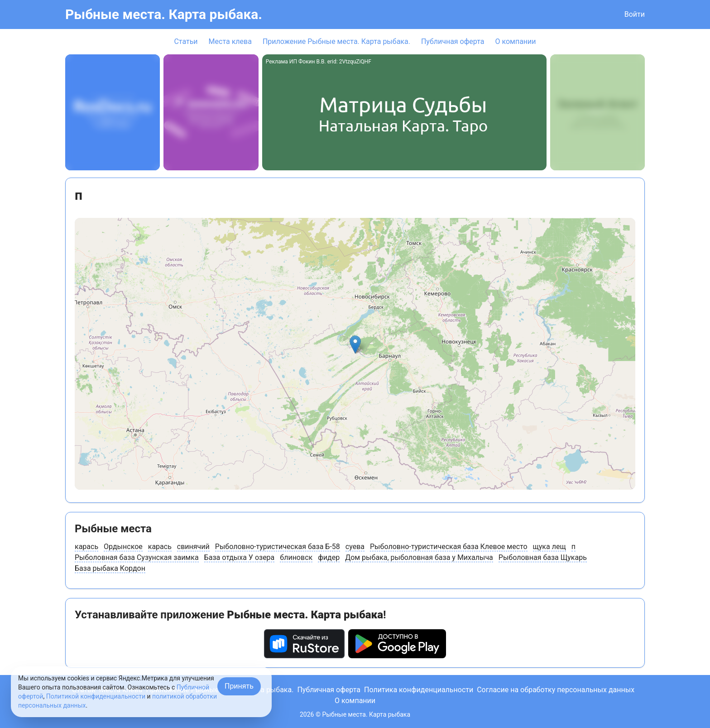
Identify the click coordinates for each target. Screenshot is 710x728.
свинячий (193, 547)
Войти (635, 14)
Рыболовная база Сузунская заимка (137, 557)
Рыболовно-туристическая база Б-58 (278, 547)
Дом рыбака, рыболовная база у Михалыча (419, 557)
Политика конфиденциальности (419, 690)
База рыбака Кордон (110, 568)
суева (355, 547)
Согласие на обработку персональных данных (556, 690)
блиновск (296, 557)
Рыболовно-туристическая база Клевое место (449, 547)
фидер (329, 557)
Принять (239, 686)
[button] (355, 345)
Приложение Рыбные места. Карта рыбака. (336, 41)
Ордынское (123, 547)
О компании (515, 41)
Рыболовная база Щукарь (543, 557)
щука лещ (549, 547)
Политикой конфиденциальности (96, 696)
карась (86, 547)
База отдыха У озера (240, 557)
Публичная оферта (453, 41)
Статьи (186, 41)
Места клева (230, 41)
